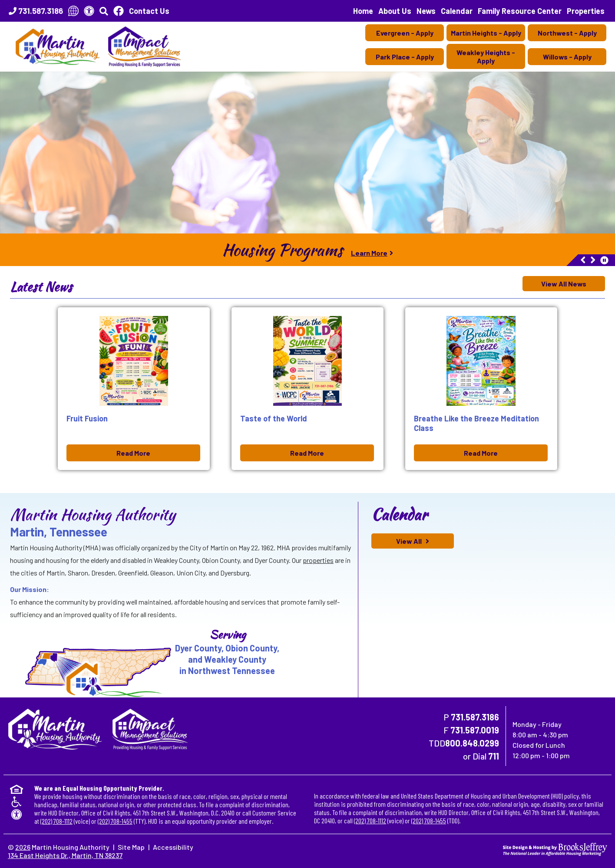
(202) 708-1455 (115, 821)
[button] (104, 11)
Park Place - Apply (405, 57)
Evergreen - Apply (405, 33)
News (426, 11)
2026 (23, 847)
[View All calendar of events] (413, 541)
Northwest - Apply (567, 33)
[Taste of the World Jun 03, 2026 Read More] (307, 389)
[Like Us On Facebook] (119, 11)
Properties (586, 11)
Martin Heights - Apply (486, 33)
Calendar (457, 11)
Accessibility (173, 847)
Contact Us (149, 11)
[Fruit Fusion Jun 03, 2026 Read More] (134, 389)
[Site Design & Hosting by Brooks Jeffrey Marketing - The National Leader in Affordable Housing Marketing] (555, 848)
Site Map (131, 847)
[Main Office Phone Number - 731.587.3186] (36, 11)
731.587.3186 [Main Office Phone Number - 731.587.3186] (475, 717)
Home (363, 11)
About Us (395, 11)
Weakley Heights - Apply (486, 56)
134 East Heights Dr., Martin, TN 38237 (65, 855)
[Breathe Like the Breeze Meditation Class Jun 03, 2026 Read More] (481, 389)
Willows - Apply (567, 57)
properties (318, 560)
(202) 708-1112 (56, 821)
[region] (307, 250)
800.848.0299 (472, 743)
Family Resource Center (520, 11)
